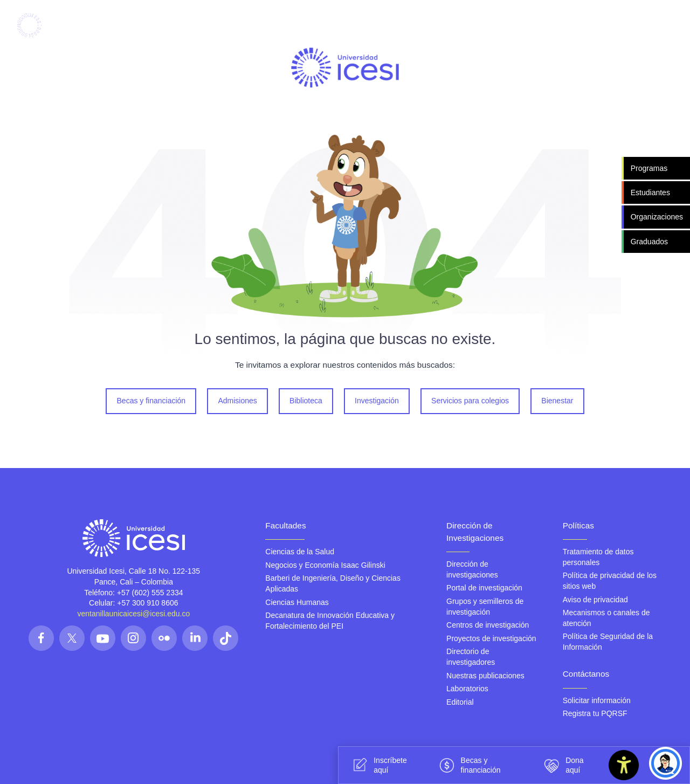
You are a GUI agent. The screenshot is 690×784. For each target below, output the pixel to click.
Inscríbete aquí (378, 765)
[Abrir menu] (620, 26)
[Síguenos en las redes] (41, 638)
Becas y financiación (151, 401)
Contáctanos (586, 674)
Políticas (578, 525)
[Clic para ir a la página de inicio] (50, 25)
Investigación (377, 401)
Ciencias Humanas (297, 602)
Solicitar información (597, 700)
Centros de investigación (488, 625)
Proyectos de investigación (491, 638)
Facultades (285, 525)
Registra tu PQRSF (595, 713)
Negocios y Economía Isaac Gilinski (325, 565)
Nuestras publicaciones (485, 675)
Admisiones (238, 401)
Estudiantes (650, 192)
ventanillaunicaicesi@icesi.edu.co (133, 614)
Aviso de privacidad (595, 599)
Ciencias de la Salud (300, 552)
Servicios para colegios (470, 401)
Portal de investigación (484, 588)
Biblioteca (306, 401)
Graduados (649, 241)
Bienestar (557, 401)
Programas (649, 168)
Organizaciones (657, 217)
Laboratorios (467, 689)
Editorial (460, 702)
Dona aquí (562, 765)
